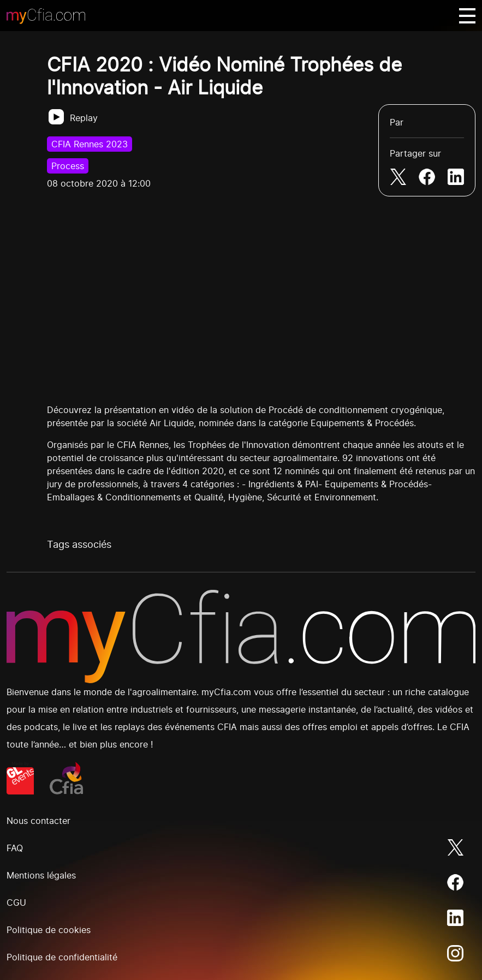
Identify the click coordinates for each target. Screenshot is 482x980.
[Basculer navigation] (467, 16)
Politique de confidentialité (62, 957)
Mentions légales (41, 875)
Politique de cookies (49, 930)
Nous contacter (38, 821)
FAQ (15, 848)
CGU (16, 903)
